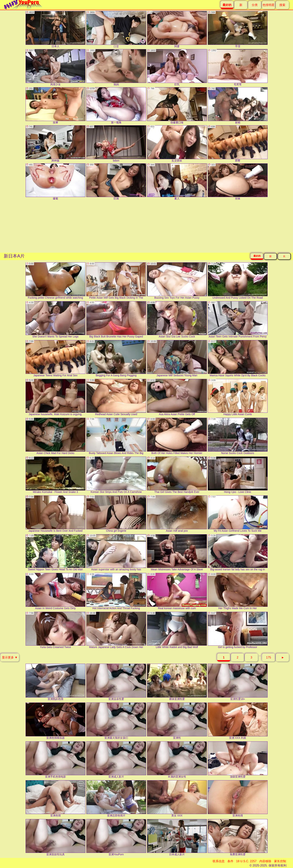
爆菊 (55, 182)
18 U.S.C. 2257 (246, 861)
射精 (238, 106)
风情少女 (55, 68)
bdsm (116, 144)
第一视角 (116, 106)
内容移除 (265, 861)
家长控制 (280, 861)
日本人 (55, 29)
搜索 (282, 5)
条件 (230, 861)
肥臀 (238, 144)
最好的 (257, 256)
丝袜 (238, 182)
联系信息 (219, 861)
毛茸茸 (238, 68)
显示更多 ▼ (10, 657)
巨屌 (116, 182)
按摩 (55, 106)
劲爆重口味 (177, 106)
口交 (116, 29)
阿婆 (177, 29)
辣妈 (116, 68)
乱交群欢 (177, 144)
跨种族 (55, 144)
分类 (255, 5)
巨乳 (177, 68)
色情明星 (269, 5)
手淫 (238, 29)
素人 (177, 182)
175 (269, 657)
